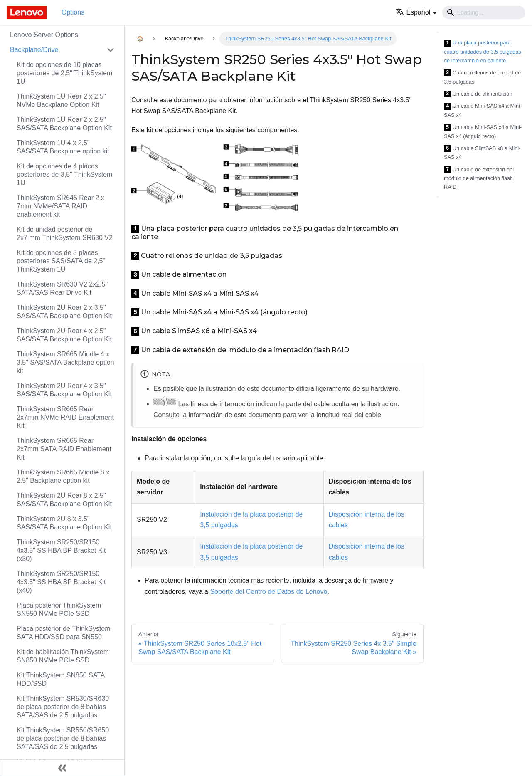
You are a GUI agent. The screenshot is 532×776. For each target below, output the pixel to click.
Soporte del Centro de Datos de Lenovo (268, 592)
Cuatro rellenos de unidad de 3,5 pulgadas (482, 77)
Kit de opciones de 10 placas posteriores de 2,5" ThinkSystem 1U (64, 73)
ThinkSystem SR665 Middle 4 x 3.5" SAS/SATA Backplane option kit (65, 362)
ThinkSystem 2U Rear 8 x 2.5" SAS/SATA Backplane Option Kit (64, 500)
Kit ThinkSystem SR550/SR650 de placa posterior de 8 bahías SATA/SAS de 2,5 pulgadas (63, 738)
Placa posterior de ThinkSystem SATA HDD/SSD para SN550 (64, 633)
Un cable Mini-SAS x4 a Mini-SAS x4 (483, 110)
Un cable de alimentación (478, 94)
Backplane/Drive (34, 50)
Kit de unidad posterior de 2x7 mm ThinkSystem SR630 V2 (65, 234)
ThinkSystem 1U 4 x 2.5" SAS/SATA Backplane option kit (63, 147)
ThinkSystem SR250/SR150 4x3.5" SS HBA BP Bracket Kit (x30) (61, 550)
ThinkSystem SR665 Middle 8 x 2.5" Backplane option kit (63, 476)
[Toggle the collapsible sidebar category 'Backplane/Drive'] (111, 50)
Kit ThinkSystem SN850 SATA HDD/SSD (61, 679)
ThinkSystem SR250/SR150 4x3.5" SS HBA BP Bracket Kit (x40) (61, 582)
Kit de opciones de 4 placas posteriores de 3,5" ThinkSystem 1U (64, 174)
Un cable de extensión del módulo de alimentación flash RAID (479, 178)
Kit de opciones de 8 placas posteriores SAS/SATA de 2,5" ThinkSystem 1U (61, 261)
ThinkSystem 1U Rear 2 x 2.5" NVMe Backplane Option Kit (61, 100)
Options (73, 12)
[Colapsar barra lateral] (62, 768)
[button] (416, 12)
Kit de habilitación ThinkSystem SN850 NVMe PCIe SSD (63, 656)
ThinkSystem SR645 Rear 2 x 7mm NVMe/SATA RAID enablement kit (60, 206)
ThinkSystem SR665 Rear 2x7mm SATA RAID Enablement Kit (64, 449)
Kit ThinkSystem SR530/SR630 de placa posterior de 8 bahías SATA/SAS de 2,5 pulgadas (63, 707)
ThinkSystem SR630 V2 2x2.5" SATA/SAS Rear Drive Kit (62, 288)
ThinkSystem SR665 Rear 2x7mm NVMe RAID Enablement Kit (65, 417)
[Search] (484, 12)
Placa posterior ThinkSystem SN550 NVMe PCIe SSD (59, 609)
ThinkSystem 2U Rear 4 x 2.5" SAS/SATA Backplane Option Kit (64, 335)
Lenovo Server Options (44, 35)
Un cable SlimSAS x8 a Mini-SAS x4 (482, 153)
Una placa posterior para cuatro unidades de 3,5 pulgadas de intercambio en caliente (483, 52)
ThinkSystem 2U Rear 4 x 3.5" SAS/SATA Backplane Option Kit (64, 390)
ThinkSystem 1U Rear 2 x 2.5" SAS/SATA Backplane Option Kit (64, 124)
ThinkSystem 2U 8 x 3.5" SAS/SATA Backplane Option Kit (64, 523)
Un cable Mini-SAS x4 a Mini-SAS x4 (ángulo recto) (483, 132)
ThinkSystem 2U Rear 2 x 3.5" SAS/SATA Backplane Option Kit (64, 312)
